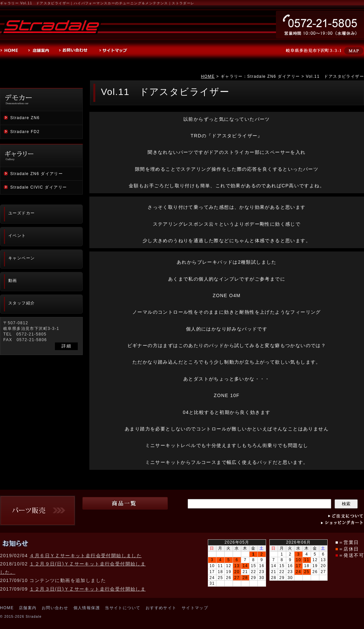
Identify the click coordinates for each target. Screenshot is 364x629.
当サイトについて (123, 608)
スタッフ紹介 (22, 303)
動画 (13, 281)
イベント (17, 236)
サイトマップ (195, 608)
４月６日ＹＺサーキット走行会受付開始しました (86, 556)
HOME (208, 76)
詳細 (66, 346)
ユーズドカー (22, 213)
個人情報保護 (87, 608)
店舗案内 (28, 608)
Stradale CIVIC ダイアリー (39, 187)
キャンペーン (22, 258)
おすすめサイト (161, 608)
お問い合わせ (55, 608)
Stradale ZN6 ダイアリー (37, 174)
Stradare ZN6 (25, 118)
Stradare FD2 (25, 132)
